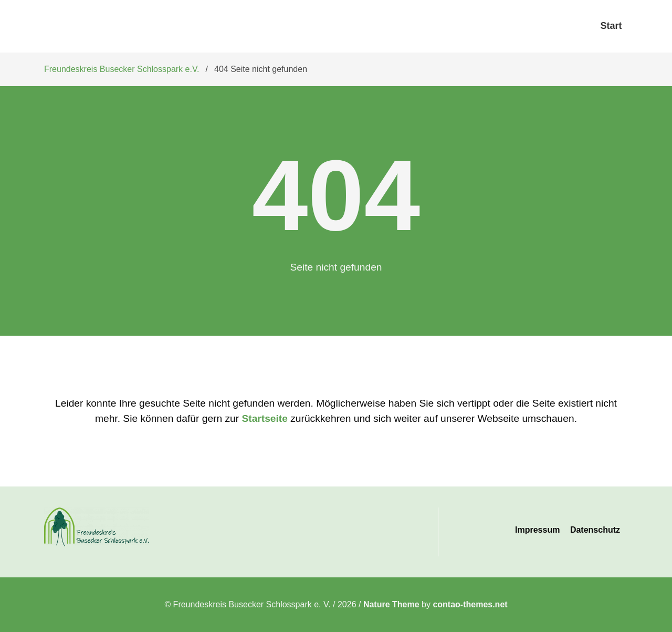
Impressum (537, 530)
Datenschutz (595, 530)
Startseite (264, 418)
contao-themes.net (470, 604)
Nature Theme (391, 604)
